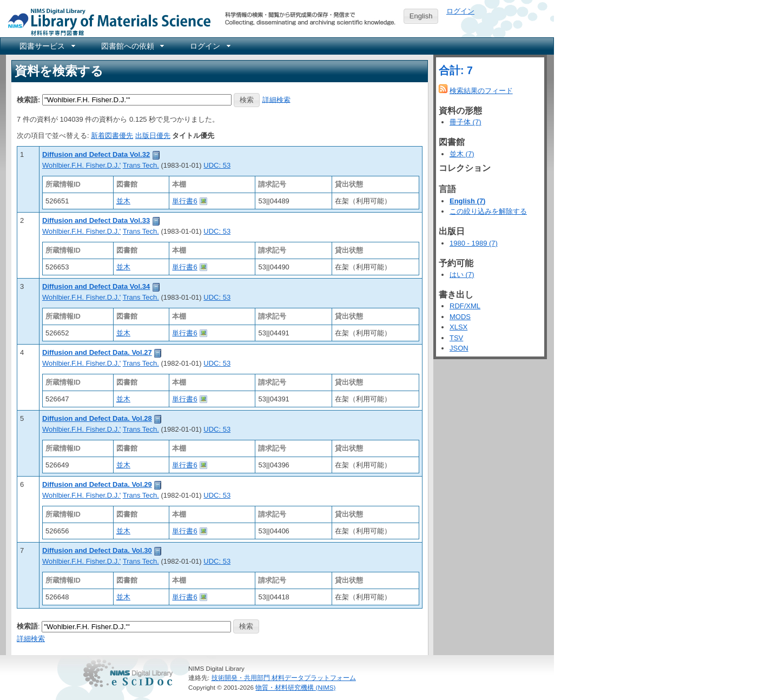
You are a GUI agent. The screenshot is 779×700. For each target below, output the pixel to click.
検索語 (27, 626)
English (421, 16)
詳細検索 (276, 99)
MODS (460, 317)
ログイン (460, 11)
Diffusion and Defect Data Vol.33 (96, 220)
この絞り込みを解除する (488, 211)
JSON (459, 348)
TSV (456, 338)
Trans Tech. (141, 165)
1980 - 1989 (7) (474, 243)
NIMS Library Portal (106, 21)
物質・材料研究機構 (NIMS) (295, 687)
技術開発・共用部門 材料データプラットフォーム (284, 678)
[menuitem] (47, 46)
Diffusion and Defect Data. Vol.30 (97, 550)
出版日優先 (153, 136)
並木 (123, 201)
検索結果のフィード (481, 91)
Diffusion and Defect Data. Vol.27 (97, 352)
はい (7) (462, 275)
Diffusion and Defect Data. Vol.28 (97, 418)
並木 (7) (462, 154)
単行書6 (184, 201)
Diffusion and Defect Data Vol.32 (96, 154)
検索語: (28, 99)
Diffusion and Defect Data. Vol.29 (97, 484)
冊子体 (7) (466, 122)
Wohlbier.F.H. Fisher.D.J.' (81, 165)
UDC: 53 (217, 165)
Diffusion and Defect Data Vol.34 (96, 286)
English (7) (467, 201)
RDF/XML (465, 306)
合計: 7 (456, 70)
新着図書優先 (112, 136)
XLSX (458, 327)
